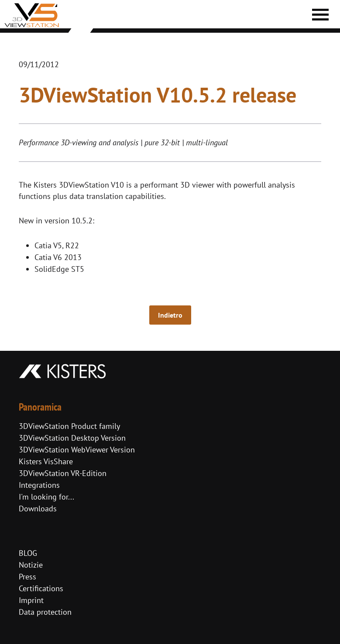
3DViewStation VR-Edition (63, 473)
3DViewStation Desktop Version (72, 438)
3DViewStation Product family (69, 426)
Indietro (170, 315)
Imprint (31, 600)
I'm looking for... (46, 497)
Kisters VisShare (46, 461)
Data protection (45, 612)
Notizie (31, 565)
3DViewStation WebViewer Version (77, 450)
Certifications (41, 588)
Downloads (38, 509)
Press (27, 577)
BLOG (28, 553)
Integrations (39, 485)
